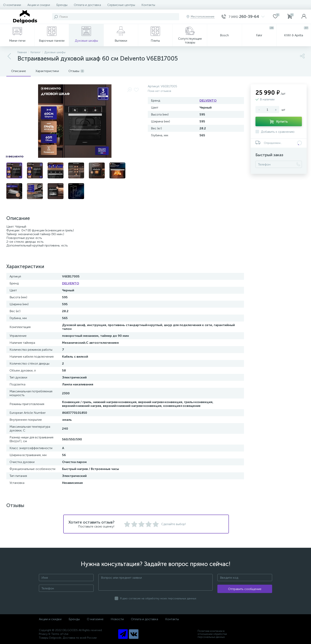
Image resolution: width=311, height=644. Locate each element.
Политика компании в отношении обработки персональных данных (212, 634)
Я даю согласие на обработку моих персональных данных (158, 598)
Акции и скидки (39, 5)
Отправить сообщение (245, 589)
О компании (12, 5)
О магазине (95, 619)
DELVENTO (208, 101)
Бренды (62, 5)
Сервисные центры (121, 5)
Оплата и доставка (87, 5)
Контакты (148, 5)
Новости (117, 619)
